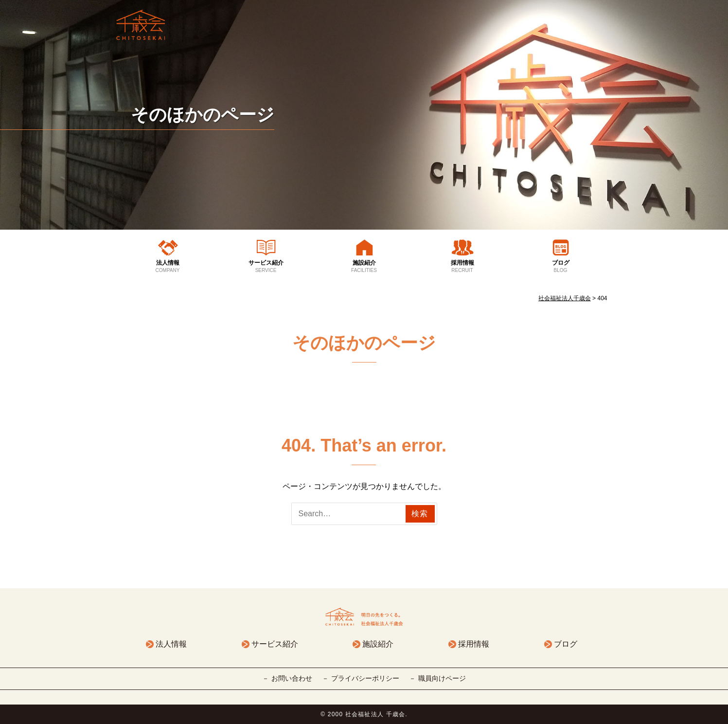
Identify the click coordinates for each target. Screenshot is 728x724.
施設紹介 (364, 267)
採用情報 (462, 267)
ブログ (561, 267)
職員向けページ (442, 678)
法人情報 (168, 267)
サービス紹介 (266, 267)
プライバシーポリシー (365, 678)
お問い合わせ (292, 678)
